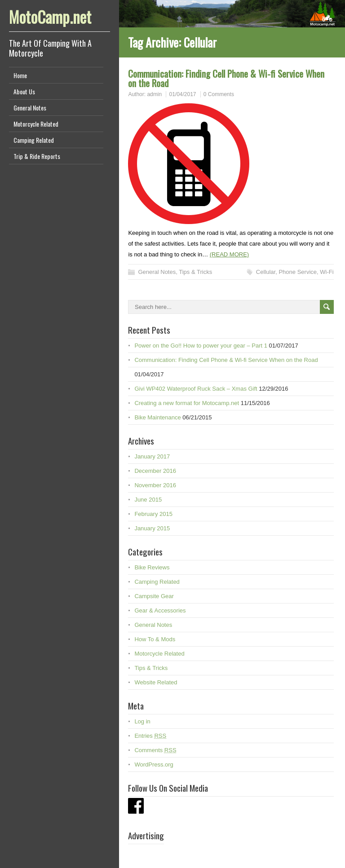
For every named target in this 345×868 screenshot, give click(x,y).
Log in (142, 721)
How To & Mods (155, 639)
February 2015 (153, 514)
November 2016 (155, 485)
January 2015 (152, 528)
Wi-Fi (327, 272)
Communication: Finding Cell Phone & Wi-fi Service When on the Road (226, 78)
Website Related (156, 682)
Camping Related (34, 140)
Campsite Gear (154, 596)
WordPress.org (154, 764)
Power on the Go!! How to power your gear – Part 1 (201, 346)
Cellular (266, 272)
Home (20, 75)
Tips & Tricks (195, 272)
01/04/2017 (182, 94)
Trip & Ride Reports (37, 156)
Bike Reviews (152, 567)
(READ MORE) (229, 254)
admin (154, 94)
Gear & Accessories (160, 610)
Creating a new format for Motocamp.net (187, 403)
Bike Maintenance (157, 417)
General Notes (30, 108)
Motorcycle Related (36, 124)
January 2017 (152, 456)
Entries (150, 736)
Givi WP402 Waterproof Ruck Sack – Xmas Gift (196, 389)
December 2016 (155, 471)
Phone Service (298, 272)
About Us (24, 91)
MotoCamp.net (50, 17)
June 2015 (148, 500)
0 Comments (219, 94)
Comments (155, 750)
